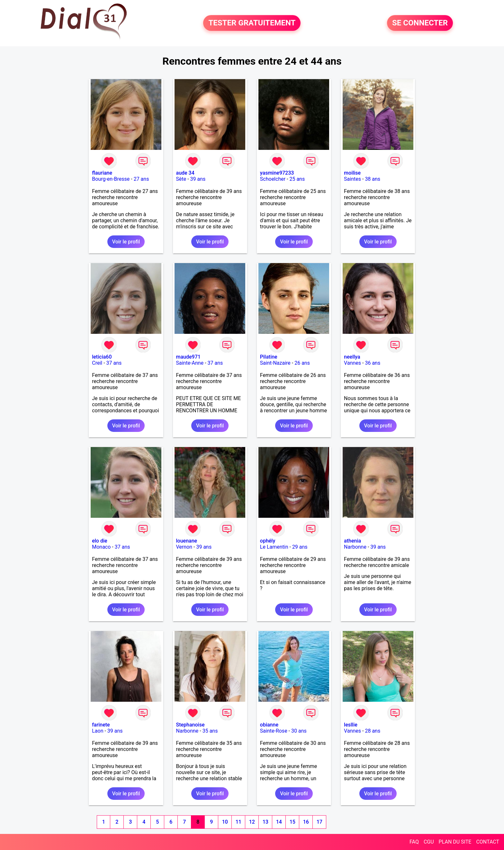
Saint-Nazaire (275, 363)
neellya (352, 357)
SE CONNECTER (420, 23)
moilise (352, 173)
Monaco (101, 547)
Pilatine (269, 357)
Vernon (184, 547)
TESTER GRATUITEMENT (252, 23)
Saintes (352, 179)
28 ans (373, 731)
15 (292, 822)
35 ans (210, 731)
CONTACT (488, 842)
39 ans (198, 179)
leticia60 (102, 357)
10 (225, 822)
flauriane (102, 173)
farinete (101, 725)
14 (279, 822)
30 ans (299, 731)
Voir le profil (126, 242)
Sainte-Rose (274, 731)
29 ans (300, 547)
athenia (352, 541)
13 (265, 822)
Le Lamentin (274, 547)
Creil (97, 363)
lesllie (351, 725)
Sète (181, 179)
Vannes (352, 363)
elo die (99, 541)
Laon (98, 731)
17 (319, 822)
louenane (187, 541)
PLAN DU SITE (455, 842)
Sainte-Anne (190, 363)
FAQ (414, 842)
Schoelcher (273, 179)
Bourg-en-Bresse (111, 179)
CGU (429, 842)
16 (306, 822)
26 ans (302, 363)
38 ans (373, 179)
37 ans (114, 363)
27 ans (141, 179)
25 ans (297, 179)
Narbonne (355, 547)
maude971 (188, 357)
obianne (269, 725)
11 (239, 822)
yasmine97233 (277, 173)
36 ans (373, 363)
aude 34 (185, 173)
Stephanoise (190, 725)
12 (252, 822)
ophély (268, 541)
